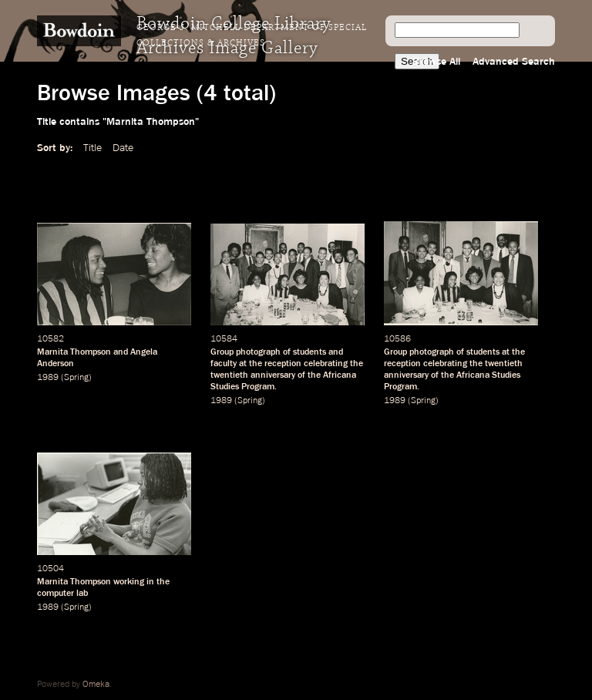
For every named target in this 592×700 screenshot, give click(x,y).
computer (55, 594)
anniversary (273, 375)
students (309, 352)
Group (222, 352)
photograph (258, 352)
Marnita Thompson (74, 582)
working (129, 582)
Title (92, 148)
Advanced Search (514, 62)
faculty (224, 364)
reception (283, 364)
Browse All (436, 62)
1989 (48, 378)
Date (123, 148)
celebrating (326, 364)
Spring (76, 378)
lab (82, 594)
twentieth (229, 375)
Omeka (96, 685)
